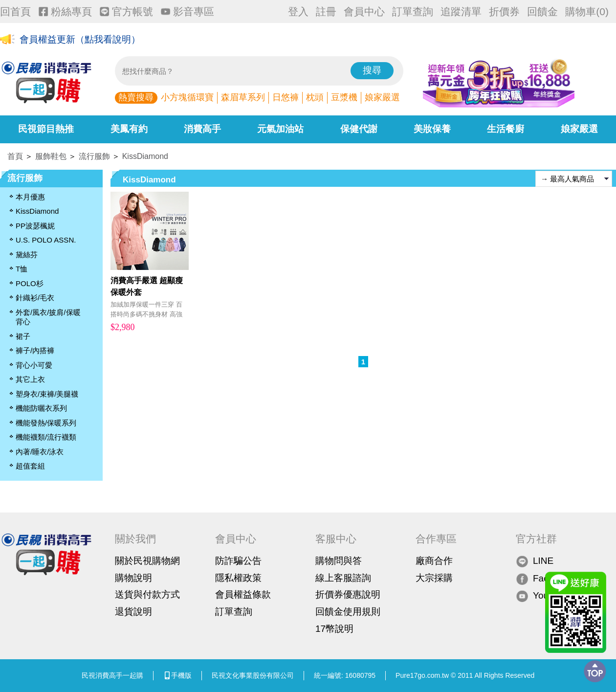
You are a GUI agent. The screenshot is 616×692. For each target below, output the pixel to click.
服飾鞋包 (51, 156)
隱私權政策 (238, 578)
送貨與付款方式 (147, 594)
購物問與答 (339, 561)
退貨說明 (133, 612)
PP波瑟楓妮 (35, 226)
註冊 (326, 11)
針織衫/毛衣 (35, 298)
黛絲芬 (27, 255)
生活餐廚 (506, 129)
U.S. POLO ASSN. (46, 240)
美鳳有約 (129, 129)
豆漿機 (344, 97)
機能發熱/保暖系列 (46, 423)
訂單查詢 (413, 11)
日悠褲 (286, 97)
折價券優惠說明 (348, 594)
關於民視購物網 (147, 561)
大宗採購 (434, 578)
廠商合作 (434, 561)
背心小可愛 (34, 365)
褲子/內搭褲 (35, 350)
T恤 (22, 269)
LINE (535, 561)
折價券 (504, 11)
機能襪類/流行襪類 (46, 437)
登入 (298, 11)
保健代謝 (359, 129)
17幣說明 (334, 629)
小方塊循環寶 (187, 97)
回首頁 (15, 11)
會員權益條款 (243, 594)
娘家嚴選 (382, 97)
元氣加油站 (280, 129)
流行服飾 (94, 156)
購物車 (587, 11)
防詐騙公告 (238, 561)
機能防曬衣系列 (41, 408)
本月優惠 (30, 197)
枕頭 (315, 97)
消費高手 (202, 129)
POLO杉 (30, 283)
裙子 (23, 336)
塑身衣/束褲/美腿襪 (47, 394)
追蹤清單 (461, 11)
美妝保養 (432, 129)
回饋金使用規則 (348, 612)
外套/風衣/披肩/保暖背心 (48, 317)
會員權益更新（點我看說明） (80, 40)
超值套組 (30, 466)
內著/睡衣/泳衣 (40, 452)
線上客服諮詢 (343, 578)
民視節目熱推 (46, 129)
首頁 (15, 156)
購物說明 (133, 578)
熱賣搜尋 (136, 97)
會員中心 (364, 11)
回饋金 (542, 11)
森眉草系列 (243, 97)
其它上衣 (30, 379)
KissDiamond (145, 156)
